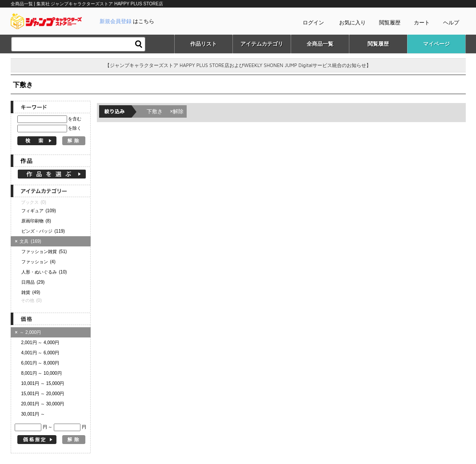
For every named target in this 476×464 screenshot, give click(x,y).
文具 (29, 241)
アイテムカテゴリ (262, 44)
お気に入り (352, 23)
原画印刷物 (36, 221)
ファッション (38, 262)
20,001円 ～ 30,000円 (43, 404)
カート (422, 23)
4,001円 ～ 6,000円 (40, 353)
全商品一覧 (320, 44)
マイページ (436, 44)
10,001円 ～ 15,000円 (43, 383)
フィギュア (39, 211)
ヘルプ (451, 23)
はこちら (127, 21)
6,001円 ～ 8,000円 (40, 363)
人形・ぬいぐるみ (44, 272)
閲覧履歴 (390, 23)
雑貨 (31, 292)
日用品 (33, 282)
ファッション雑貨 (44, 252)
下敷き (165, 111)
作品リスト (204, 44)
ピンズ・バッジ (43, 231)
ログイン (313, 23)
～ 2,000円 (28, 332)
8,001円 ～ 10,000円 (42, 373)
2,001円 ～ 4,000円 (40, 343)
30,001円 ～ (33, 414)
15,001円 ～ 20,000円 (43, 394)
